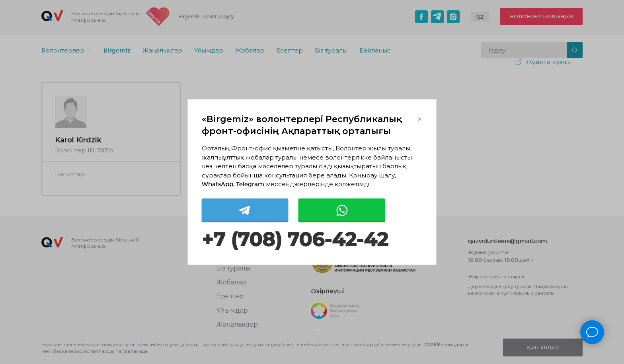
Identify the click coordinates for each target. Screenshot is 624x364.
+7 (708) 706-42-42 (295, 239)
